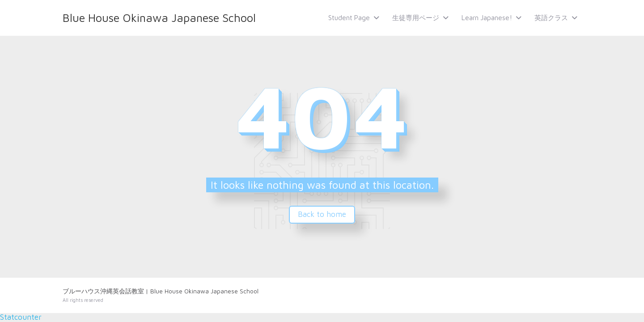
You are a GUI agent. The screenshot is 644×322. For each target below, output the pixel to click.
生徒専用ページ (416, 17)
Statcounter (21, 317)
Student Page (349, 17)
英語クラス (551, 17)
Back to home (322, 214)
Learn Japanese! (487, 17)
